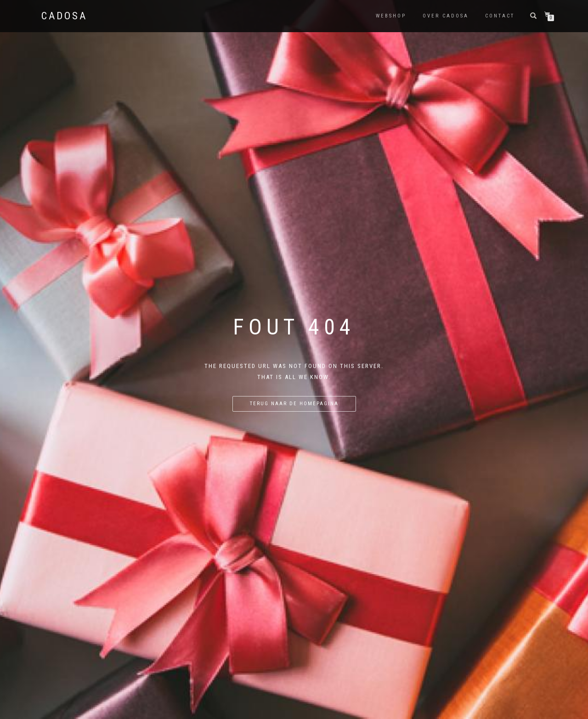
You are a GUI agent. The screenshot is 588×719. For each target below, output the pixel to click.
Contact (500, 16)
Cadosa (64, 16)
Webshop (391, 16)
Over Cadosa (446, 16)
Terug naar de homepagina (294, 404)
